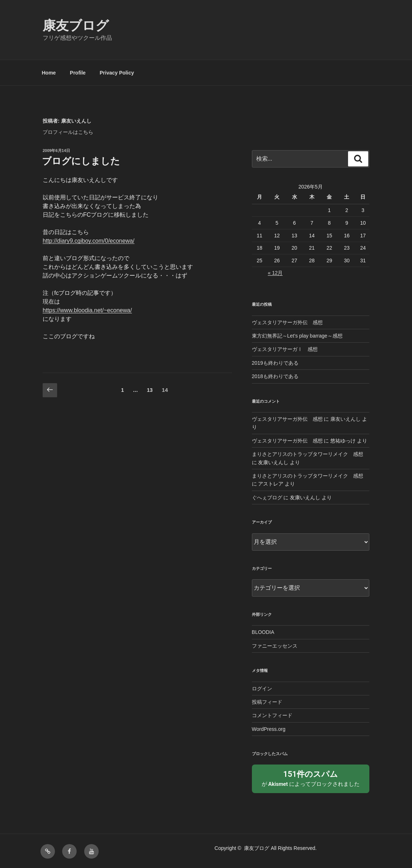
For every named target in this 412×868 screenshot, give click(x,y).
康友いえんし (346, 419)
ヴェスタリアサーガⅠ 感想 (285, 349)
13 (150, 391)
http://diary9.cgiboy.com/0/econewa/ (89, 241)
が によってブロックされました (311, 778)
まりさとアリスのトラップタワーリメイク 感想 (308, 454)
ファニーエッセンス (275, 646)
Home (49, 73)
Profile (78, 73)
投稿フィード (267, 702)
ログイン (262, 689)
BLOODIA (263, 632)
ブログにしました (81, 161)
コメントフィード (272, 715)
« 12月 (275, 273)
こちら (86, 132)
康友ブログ (76, 26)
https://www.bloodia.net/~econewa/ (87, 310)
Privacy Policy (117, 73)
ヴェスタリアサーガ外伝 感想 (287, 322)
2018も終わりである (275, 376)
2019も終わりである (275, 363)
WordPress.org (269, 729)
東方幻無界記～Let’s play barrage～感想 (297, 336)
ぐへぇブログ (267, 497)
